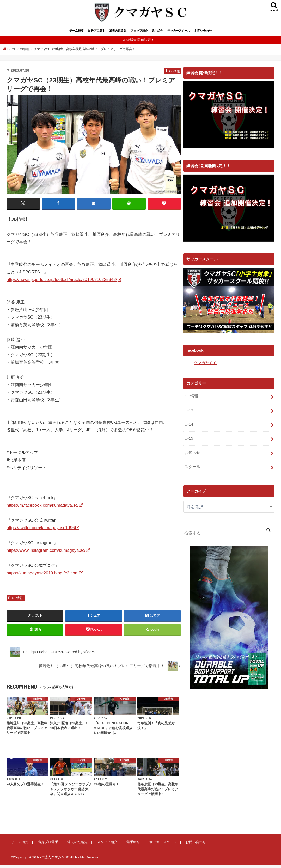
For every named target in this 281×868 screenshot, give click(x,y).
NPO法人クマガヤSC (53, 860)
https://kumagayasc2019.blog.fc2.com (42, 575)
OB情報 (17, 601)
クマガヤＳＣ (205, 366)
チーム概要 (77, 33)
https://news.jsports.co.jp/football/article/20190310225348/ (62, 282)
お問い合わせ (203, 33)
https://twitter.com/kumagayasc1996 (41, 530)
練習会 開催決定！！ (142, 43)
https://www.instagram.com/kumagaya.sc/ (46, 553)
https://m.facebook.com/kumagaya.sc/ (42, 508)
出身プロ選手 (96, 33)
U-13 (189, 412)
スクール (192, 467)
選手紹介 (157, 33)
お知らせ (192, 454)
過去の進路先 (118, 33)
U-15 (189, 440)
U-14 (189, 426)
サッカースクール (179, 33)
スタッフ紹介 (139, 33)
